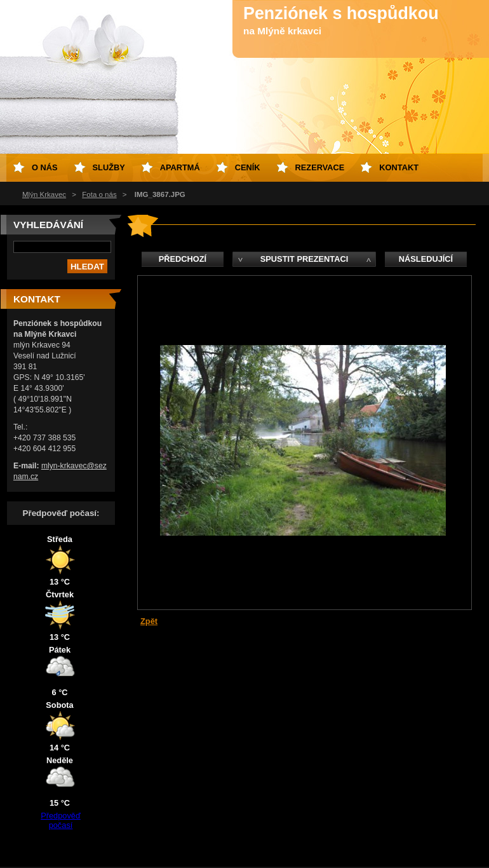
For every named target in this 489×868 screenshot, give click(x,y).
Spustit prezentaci (304, 259)
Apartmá (180, 167)
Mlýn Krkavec (44, 194)
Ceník (248, 167)
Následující (426, 259)
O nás (45, 167)
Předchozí (183, 259)
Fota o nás (99, 194)
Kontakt (399, 167)
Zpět (149, 621)
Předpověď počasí (61, 820)
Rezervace (320, 167)
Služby (109, 167)
